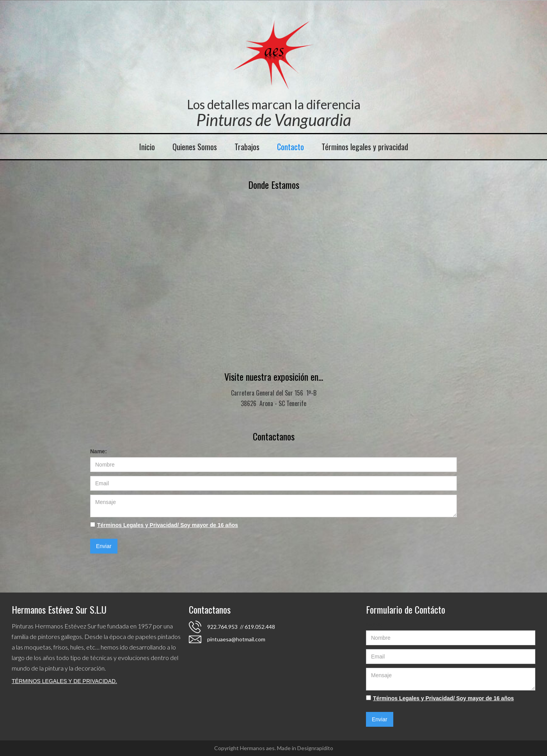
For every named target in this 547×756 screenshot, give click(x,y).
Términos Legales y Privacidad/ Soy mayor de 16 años (168, 525)
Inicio (147, 147)
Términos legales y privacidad (365, 147)
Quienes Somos (195, 147)
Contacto (290, 147)
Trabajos (247, 147)
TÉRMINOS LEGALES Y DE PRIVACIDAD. (64, 681)
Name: (99, 451)
